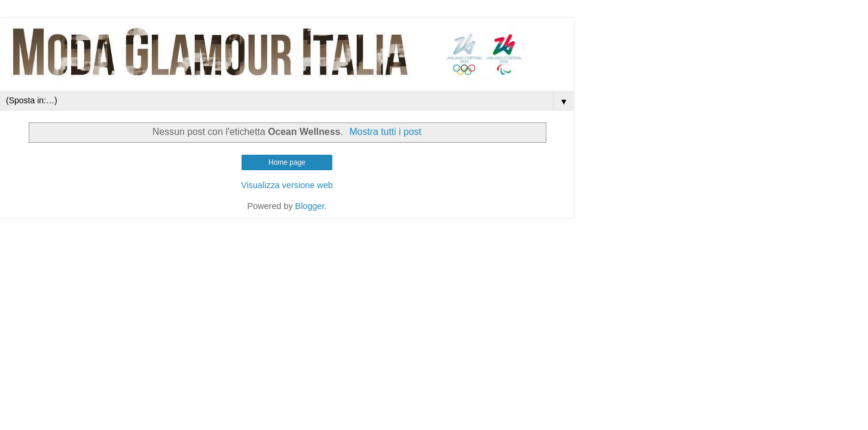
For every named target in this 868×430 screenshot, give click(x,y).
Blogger (310, 206)
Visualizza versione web (287, 185)
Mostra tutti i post (385, 132)
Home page (287, 162)
